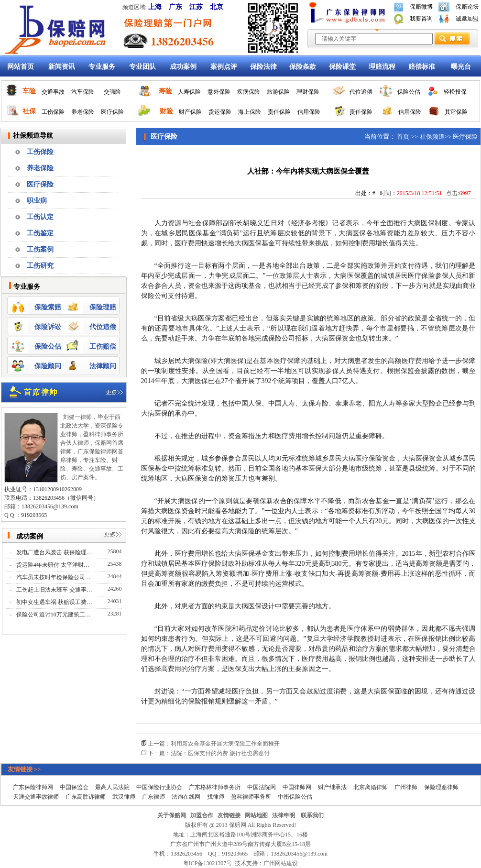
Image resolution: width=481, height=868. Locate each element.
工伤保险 (53, 112)
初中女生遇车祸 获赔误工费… (55, 602)
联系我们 (312, 815)
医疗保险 (112, 112)
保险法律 (263, 67)
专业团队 (142, 67)
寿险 (165, 91)
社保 (29, 111)
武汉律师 (124, 797)
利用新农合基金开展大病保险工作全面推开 (225, 744)
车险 (29, 91)
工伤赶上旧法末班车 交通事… (55, 590)
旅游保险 (278, 92)
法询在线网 (186, 797)
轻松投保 (455, 92)
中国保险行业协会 (159, 787)
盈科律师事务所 (251, 797)
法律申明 (284, 815)
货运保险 (220, 112)
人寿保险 (189, 92)
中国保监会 (74, 787)
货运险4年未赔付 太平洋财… (54, 565)
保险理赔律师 (441, 787)
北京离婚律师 (371, 787)
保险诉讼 (48, 327)
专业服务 (102, 67)
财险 (166, 111)
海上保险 (250, 112)
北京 (217, 7)
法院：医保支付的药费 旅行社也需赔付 (220, 753)
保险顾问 (48, 366)
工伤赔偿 (103, 346)
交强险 (112, 92)
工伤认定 (40, 217)
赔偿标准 (422, 67)
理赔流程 (382, 67)
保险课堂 (342, 67)
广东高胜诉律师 (86, 797)
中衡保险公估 (295, 797)
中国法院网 (262, 787)
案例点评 (224, 67)
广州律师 (406, 787)
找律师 (216, 797)
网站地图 (256, 815)
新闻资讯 (62, 67)
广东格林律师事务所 (215, 787)
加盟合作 (202, 815)
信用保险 (309, 112)
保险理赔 (103, 307)
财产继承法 (332, 787)
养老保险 (83, 112)
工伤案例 (40, 249)
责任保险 (279, 112)
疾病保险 (249, 92)
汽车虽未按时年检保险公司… (54, 577)
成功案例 (183, 67)
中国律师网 (297, 787)
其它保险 (456, 112)
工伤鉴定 (40, 233)
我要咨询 (421, 19)
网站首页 (21, 67)
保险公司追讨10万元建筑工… (54, 615)
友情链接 (229, 815)
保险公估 (409, 92)
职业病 (37, 201)
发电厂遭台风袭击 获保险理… (55, 552)
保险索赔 (48, 307)
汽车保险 (83, 92)
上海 (155, 7)
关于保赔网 (172, 815)
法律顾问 (103, 366)
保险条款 (303, 67)
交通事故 (53, 92)
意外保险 (219, 92)
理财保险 (308, 92)
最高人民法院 (112, 787)
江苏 (196, 7)
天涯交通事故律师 (36, 797)
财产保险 (190, 112)
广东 (175, 7)
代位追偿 (361, 92)
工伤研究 (40, 266)
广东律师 (153, 797)
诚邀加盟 (467, 19)
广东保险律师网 (33, 787)
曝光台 (461, 67)
